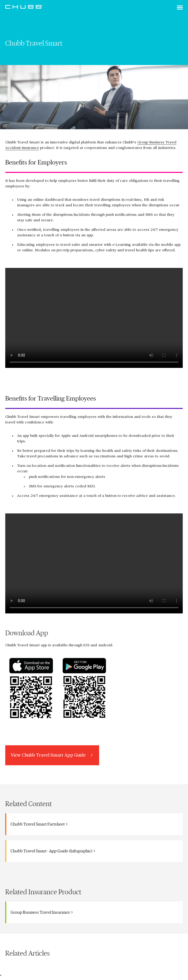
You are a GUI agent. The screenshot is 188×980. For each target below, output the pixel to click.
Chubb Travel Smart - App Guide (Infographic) (53, 851)
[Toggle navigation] (180, 8)
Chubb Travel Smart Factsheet (39, 824)
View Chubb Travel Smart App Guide (52, 755)
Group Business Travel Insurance (42, 912)
